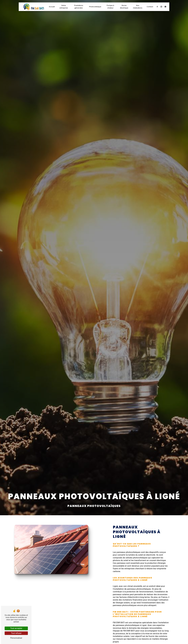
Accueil (52, 7)
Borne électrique (124, 7)
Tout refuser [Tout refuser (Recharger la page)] (16, 633)
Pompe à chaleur (110, 7)
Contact (150, 7)
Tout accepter (16, 628)
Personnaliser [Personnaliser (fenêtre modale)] (16, 638)
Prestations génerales (79, 7)
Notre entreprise (64, 7)
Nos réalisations (138, 7)
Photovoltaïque (95, 7)
